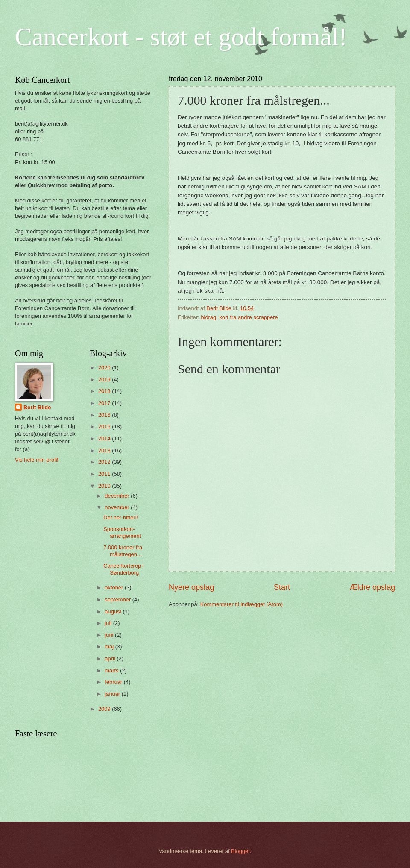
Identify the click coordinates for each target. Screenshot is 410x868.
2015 (105, 427)
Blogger (240, 851)
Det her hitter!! (121, 518)
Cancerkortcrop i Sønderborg (123, 569)
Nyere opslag (191, 587)
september (118, 600)
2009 (105, 709)
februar (114, 682)
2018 (105, 391)
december (118, 496)
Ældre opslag (372, 587)
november (118, 507)
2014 (105, 438)
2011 (105, 474)
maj (110, 647)
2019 (105, 380)
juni (110, 635)
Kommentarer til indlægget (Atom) (242, 604)
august (114, 611)
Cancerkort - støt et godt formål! (181, 37)
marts (112, 670)
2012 (105, 462)
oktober (115, 588)
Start (282, 587)
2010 (105, 486)
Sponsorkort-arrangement (122, 532)
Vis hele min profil (37, 460)
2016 (105, 415)
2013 (105, 450)
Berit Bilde (37, 407)
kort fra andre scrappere (248, 317)
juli (109, 623)
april (111, 658)
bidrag (208, 317)
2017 (105, 403)
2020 (105, 368)
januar (113, 694)
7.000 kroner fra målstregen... (123, 551)
